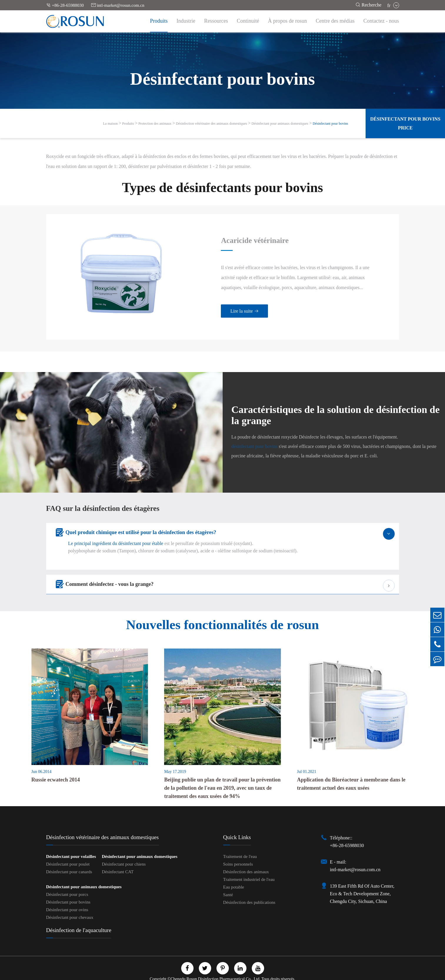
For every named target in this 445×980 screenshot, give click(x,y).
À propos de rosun (287, 21)
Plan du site (196, 975)
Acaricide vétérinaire (244, 235)
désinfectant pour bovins (255, 435)
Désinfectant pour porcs (67, 884)
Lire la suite (233, 306)
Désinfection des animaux (246, 861)
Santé (228, 884)
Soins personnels (238, 853)
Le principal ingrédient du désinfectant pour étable (116, 532)
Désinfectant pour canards (69, 861)
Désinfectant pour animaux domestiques (280, 124)
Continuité (248, 21)
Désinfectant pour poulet (68, 853)
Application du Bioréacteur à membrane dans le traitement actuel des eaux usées (351, 773)
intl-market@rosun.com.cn (118, 5)
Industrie (186, 21)
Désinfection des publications (249, 891)
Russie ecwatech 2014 (56, 769)
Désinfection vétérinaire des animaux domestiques (211, 124)
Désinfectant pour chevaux (70, 906)
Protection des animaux (155, 124)
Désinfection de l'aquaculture (79, 919)
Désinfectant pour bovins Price (405, 123)
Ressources (216, 21)
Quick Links (237, 826)
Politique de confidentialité (237, 975)
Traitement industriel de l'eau (249, 869)
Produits (159, 21)
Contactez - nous (381, 21)
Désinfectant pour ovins (67, 899)
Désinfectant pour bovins (330, 124)
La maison (110, 124)
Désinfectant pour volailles (71, 846)
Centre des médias (335, 21)
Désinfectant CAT (118, 861)
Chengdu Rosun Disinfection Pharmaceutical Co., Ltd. (216, 968)
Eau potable (234, 876)
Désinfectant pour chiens (124, 853)
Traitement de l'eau (240, 846)
